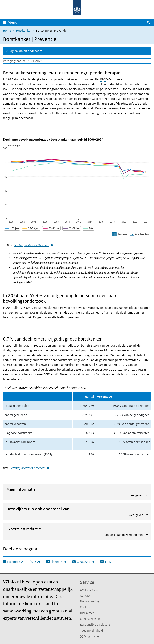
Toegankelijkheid (92, 630)
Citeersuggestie (90, 619)
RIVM (104, 79)
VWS (6, 89)
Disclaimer (87, 613)
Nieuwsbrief (96, 601)
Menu (13, 22)
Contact (85, 595)
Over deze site (89, 590)
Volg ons (98, 636)
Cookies (85, 607)
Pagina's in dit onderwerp (25, 51)
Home (7, 30)
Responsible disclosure (95, 625)
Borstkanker (23, 30)
